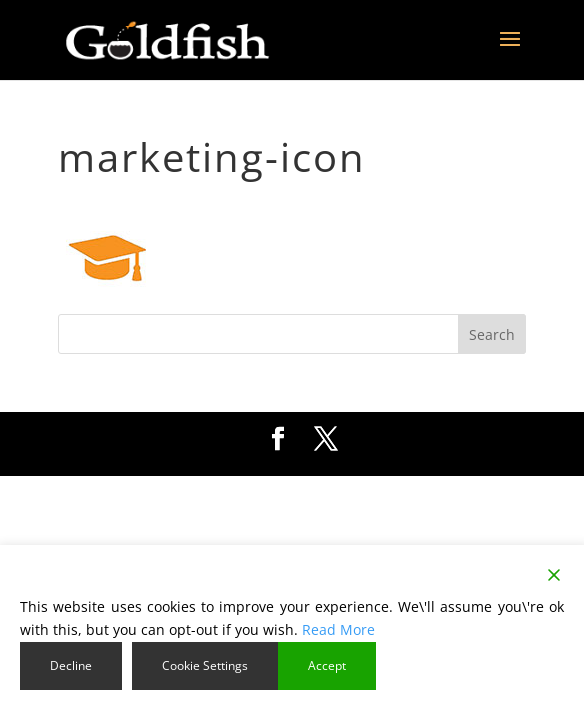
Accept (327, 665)
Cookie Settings (205, 665)
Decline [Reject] (71, 665)
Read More (338, 629)
